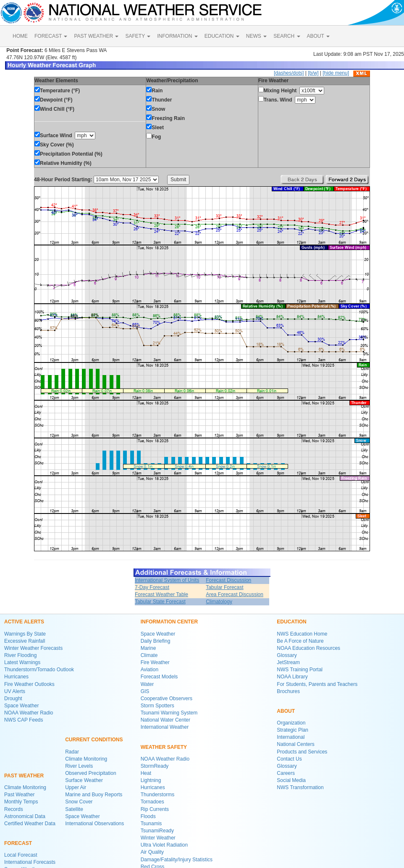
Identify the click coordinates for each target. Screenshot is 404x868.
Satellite (74, 809)
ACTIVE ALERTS (24, 622)
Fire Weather (155, 662)
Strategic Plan (293, 730)
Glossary (287, 655)
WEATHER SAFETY (164, 747)
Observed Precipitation (91, 773)
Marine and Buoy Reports (94, 795)
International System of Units (167, 580)
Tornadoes (152, 802)
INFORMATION (177, 36)
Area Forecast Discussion (235, 594)
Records (14, 809)
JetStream (288, 662)
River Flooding (20, 655)
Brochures (288, 691)
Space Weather (22, 706)
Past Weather (19, 795)
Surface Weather (84, 780)
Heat (146, 773)
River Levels (79, 766)
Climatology (219, 602)
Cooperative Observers (167, 699)
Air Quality (152, 852)
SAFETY (138, 36)
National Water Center (165, 720)
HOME (20, 36)
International (291, 737)
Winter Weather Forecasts (33, 648)
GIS (145, 691)
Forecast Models (159, 677)
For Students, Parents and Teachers (317, 684)
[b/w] (313, 73)
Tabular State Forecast (160, 602)
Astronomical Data (25, 816)
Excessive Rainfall (25, 641)
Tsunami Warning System (169, 713)
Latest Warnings (22, 662)
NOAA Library (292, 677)
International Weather (165, 727)
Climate (149, 655)
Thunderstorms (158, 795)
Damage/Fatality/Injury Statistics (177, 860)
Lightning (151, 780)
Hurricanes (16, 677)
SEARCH (287, 36)
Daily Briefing (156, 641)
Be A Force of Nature (300, 641)
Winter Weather (158, 838)
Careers (286, 773)
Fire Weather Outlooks (29, 684)
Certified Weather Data (30, 824)
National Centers (295, 744)
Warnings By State (25, 634)
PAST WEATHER (96, 36)
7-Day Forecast (152, 587)
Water (147, 684)
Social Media (291, 780)
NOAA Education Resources (308, 648)
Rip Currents (155, 809)
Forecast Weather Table (161, 594)
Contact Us (289, 759)
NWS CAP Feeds (24, 720)
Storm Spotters (157, 706)
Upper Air (76, 787)
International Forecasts (30, 862)
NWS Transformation (300, 787)
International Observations (94, 824)
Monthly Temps (21, 802)
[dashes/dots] (289, 73)
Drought (13, 699)
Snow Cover (79, 802)
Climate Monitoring (25, 787)
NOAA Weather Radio (29, 713)
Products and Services (302, 752)
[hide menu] (336, 73)
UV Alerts (15, 691)
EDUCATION (222, 36)
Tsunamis (151, 824)
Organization (291, 723)
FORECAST (51, 36)
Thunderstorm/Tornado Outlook (39, 670)
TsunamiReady (157, 831)
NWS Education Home (302, 634)
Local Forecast (21, 855)
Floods (148, 816)
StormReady (155, 766)
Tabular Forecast (224, 587)
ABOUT (318, 36)
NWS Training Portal (300, 670)
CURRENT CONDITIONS (94, 740)
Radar (72, 752)
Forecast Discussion (228, 580)
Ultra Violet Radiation (164, 845)
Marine (148, 648)
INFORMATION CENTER (169, 622)
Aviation (150, 670)
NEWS (256, 36)
